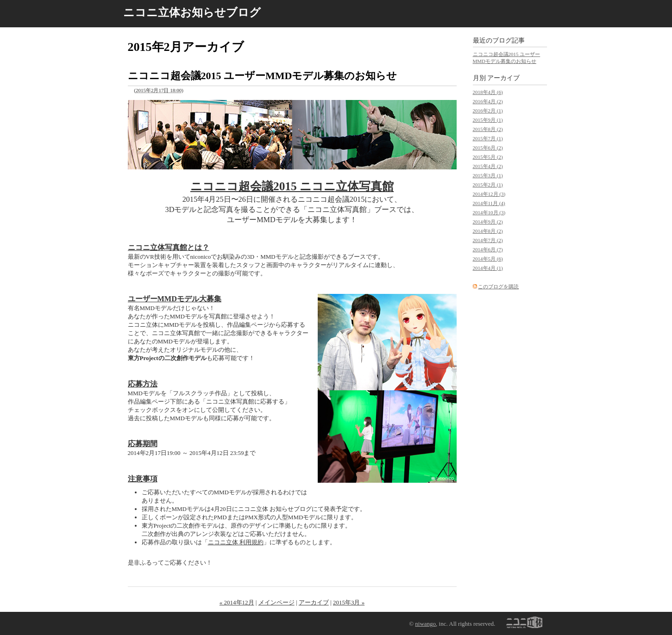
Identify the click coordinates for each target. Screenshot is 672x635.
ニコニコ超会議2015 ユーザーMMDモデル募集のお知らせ (263, 76)
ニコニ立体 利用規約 (236, 542)
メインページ (276, 602)
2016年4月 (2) (488, 101)
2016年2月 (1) (488, 111)
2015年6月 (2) (488, 148)
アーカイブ (314, 602)
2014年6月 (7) (488, 249)
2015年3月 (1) (488, 175)
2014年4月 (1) (488, 268)
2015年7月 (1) (488, 138)
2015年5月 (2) (488, 157)
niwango (425, 624)
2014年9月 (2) (488, 222)
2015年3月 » (349, 602)
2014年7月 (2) (488, 240)
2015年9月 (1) (488, 120)
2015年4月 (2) (488, 166)
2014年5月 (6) (488, 259)
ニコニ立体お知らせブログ (192, 12)
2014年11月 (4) (489, 203)
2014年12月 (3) (489, 194)
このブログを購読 (498, 286)
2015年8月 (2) (488, 129)
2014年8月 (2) (488, 231)
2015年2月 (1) (488, 185)
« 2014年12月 (237, 602)
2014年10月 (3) (489, 212)
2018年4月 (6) (488, 92)
